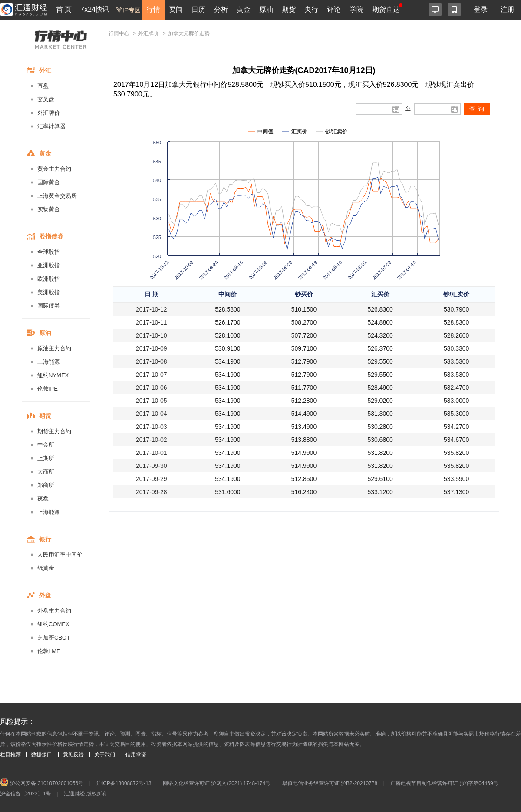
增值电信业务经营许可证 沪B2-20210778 (330, 783)
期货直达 (386, 9)
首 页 (64, 9)
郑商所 (46, 485)
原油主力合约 (54, 348)
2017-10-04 (152, 414)
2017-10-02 (152, 440)
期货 (289, 9)
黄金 (244, 9)
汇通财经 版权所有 (85, 794)
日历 (198, 9)
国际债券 (49, 306)
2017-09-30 (152, 466)
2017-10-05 (152, 401)
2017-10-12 (152, 309)
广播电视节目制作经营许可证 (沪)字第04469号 (444, 783)
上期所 (46, 458)
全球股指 (49, 252)
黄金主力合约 (54, 169)
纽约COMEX (53, 624)
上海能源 (49, 362)
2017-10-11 (152, 322)
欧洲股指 (49, 279)
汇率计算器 (51, 126)
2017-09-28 (152, 492)
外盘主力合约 (54, 611)
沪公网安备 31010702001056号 (42, 783)
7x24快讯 (95, 9)
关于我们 (105, 755)
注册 (508, 9)
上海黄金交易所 (57, 196)
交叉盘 (46, 99)
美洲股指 (49, 292)
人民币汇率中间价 (60, 555)
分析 (221, 9)
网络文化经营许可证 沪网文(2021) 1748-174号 (217, 783)
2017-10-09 (152, 348)
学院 (356, 9)
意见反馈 (73, 755)
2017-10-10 (152, 335)
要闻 (176, 9)
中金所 (46, 445)
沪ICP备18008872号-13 (124, 783)
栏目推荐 (10, 755)
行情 (153, 9)
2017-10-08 (152, 361)
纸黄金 (46, 568)
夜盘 (43, 499)
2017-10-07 (152, 375)
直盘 (43, 86)
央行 (311, 9)
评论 (334, 9)
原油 (266, 9)
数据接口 (42, 755)
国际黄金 (49, 182)
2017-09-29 (152, 479)
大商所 (46, 472)
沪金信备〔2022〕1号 (25, 794)
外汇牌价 (49, 113)
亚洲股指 (49, 265)
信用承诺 (136, 755)
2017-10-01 (152, 453)
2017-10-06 (152, 388)
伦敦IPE (48, 389)
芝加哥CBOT (54, 638)
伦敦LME (49, 651)
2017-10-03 (152, 427)
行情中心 (119, 33)
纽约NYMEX (53, 375)
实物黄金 (49, 209)
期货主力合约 (54, 431)
